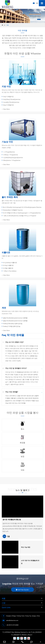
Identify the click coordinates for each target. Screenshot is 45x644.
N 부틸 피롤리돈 (8, 268)
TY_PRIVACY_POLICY (26, 635)
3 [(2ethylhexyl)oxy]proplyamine (12, 157)
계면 (4, 308)
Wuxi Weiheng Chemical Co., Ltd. (21, 632)
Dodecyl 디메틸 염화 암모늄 (11, 326)
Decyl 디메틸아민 (8, 105)
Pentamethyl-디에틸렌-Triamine (12, 210)
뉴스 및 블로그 (22, 491)
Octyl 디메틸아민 (8, 96)
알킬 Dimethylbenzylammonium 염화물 (15, 318)
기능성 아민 (7, 142)
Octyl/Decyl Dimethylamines (11, 99)
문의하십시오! (22, 578)
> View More (6, 109)
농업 (22, 456)
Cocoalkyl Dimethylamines (11, 102)
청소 (22, 429)
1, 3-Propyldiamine (8, 152)
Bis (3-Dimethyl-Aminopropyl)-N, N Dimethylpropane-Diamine (22, 207)
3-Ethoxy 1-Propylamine (10, 155)
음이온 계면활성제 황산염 (12, 519)
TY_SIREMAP (15, 635)
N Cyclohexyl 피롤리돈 (9, 262)
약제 (22, 470)
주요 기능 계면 (26, 547)
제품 (8, 25)
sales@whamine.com (10, 620)
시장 (4, 603)
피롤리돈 (6, 252)
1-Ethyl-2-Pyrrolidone (9, 271)
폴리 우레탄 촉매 (10, 197)
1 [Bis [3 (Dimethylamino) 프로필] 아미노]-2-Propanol (19, 216)
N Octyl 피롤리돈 (8, 265)
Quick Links (6, 607)
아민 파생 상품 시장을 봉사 (22, 413)
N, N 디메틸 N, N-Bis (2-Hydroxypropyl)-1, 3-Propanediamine (21, 213)
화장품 (22, 443)
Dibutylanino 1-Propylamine (11, 160)
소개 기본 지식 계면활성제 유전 (30, 562)
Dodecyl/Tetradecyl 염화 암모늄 (12, 323)
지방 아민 (6, 86)
